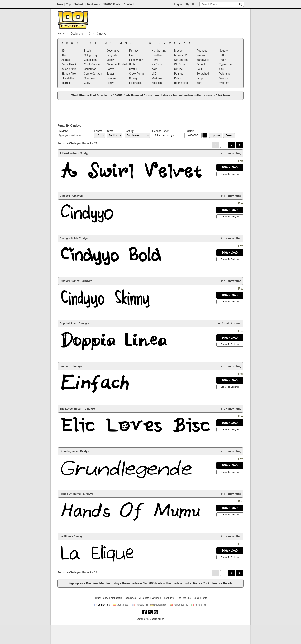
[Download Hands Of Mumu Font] (230, 508)
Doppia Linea (68, 324)
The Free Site (184, 598)
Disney (111, 60)
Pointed (179, 74)
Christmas (90, 69)
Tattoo (223, 55)
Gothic (133, 64)
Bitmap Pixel (69, 74)
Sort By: (129, 131)
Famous (111, 78)
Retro (177, 78)
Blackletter (68, 78)
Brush (88, 51)
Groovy (133, 78)
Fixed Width (136, 60)
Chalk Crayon (92, 64)
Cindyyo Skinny (70, 281)
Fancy (110, 83)
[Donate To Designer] (230, 174)
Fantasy (134, 51)
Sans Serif (203, 60)
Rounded (202, 51)
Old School (181, 64)
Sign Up (190, 4)
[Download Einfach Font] (230, 380)
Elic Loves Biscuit (71, 409)
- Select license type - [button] (165, 135)
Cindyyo (85, 153)
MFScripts (144, 598)
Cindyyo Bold (68, 238)
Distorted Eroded (117, 64)
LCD (154, 74)
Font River (169, 598)
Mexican (157, 83)
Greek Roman (137, 74)
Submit (79, 4)
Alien (64, 55)
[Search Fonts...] (241, 4)
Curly (87, 83)
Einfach (64, 366)
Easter (110, 74)
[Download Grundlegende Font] (230, 465)
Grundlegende (69, 451)
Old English (181, 60)
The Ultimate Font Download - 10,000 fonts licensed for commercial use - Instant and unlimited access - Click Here (150, 95)
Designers (93, 4)
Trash (223, 60)
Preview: (63, 131)
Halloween (136, 83)
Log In (178, 4)
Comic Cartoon (93, 74)
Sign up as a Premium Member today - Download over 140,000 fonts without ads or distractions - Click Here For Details (151, 583)
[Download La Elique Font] (230, 551)
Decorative (113, 51)
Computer (90, 78)
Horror (155, 60)
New (60, 4)
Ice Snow (157, 64)
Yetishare (157, 598)
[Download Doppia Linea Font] (230, 338)
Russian (202, 55)
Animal (66, 60)
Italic (155, 69)
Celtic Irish (90, 60)
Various (224, 78)
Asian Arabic (69, 69)
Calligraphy (91, 55)
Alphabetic (116, 598)
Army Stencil (69, 64)
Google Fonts (200, 598)
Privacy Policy (101, 598)
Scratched (203, 74)
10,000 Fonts (112, 4)
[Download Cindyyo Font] (230, 210)
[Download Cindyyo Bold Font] (230, 253)
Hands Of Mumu (70, 494)
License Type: (160, 131)
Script (200, 78)
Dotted (111, 69)
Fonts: (98, 131)
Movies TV (181, 55)
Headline (157, 55)
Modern (179, 51)
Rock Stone (181, 83)
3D (63, 51)
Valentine (225, 74)
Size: (110, 131)
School (201, 64)
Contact (129, 4)
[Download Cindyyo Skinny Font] (230, 295)
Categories (130, 598)
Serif (200, 83)
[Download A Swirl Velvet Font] (230, 167)
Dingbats (112, 55)
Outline (179, 69)
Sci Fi (200, 69)
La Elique (66, 536)
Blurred (66, 83)
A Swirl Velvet (69, 153)
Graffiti (133, 69)
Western (224, 83)
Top (69, 4)
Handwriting (159, 51)
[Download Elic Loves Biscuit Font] (230, 423)
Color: (190, 131)
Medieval (157, 78)
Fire (131, 55)
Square (224, 51)
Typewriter (226, 64)
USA (222, 69)
